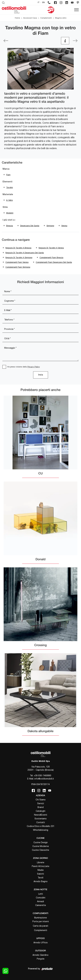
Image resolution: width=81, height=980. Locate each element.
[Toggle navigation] (76, 10)
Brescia (10, 226)
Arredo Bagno (41, 881)
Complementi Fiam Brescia (51, 258)
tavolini (10, 187)
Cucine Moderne (41, 846)
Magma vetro (61, 18)
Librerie (41, 862)
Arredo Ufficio (41, 943)
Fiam (8, 175)
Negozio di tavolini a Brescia (18, 248)
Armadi (40, 901)
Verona (64, 226)
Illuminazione (40, 918)
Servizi (41, 803)
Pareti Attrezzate (40, 866)
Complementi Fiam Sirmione (18, 267)
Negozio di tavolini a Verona (51, 248)
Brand (41, 807)
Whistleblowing (41, 830)
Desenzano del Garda (30, 226)
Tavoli (40, 878)
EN (43, 3)
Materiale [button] (8, 194)
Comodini (41, 898)
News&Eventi (41, 815)
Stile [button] (5, 207)
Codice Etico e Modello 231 (41, 826)
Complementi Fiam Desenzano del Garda (54, 262)
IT (39, 3)
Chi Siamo (41, 800)
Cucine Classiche (40, 850)
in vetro (9, 200)
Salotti (40, 874)
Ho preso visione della (24, 367)
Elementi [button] (7, 182)
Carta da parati (40, 926)
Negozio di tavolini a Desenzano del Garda (25, 253)
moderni (10, 213)
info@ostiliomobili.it (44, 779)
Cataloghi (40, 811)
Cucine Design (41, 842)
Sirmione (50, 226)
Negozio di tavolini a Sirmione (19, 258)
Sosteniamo (41, 819)
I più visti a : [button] (9, 220)
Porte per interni (41, 921)
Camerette (41, 905)
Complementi (46, 18)
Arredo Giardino (40, 955)
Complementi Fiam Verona (17, 262)
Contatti (41, 822)
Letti (41, 894)
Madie (41, 870)
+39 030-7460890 (42, 776)
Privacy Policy (34, 367)
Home (17, 18)
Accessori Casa (30, 18)
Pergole (41, 959)
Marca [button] (6, 169)
